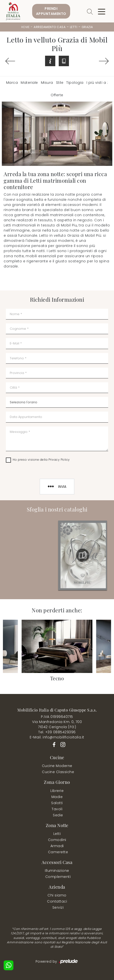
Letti (74, 27)
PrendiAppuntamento (51, 11)
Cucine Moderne (57, 766)
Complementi (58, 877)
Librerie (57, 791)
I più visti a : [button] (97, 83)
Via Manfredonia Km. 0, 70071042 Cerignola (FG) (57, 724)
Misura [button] (47, 83)
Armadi (57, 846)
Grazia (87, 27)
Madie (57, 797)
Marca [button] (12, 83)
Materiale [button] (29, 83)
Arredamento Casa (50, 27)
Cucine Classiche (58, 772)
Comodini (57, 840)
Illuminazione (57, 871)
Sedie (58, 815)
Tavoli (57, 809)
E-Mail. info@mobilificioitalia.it (57, 737)
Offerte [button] (57, 95)
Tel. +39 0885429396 (57, 732)
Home (25, 27)
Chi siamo (57, 895)
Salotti (57, 803)
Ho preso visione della (41, 460)
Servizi (58, 907)
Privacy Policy (59, 460)
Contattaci (57, 901)
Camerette (58, 852)
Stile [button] (60, 83)
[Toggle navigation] (102, 11)
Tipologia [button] (75, 83)
